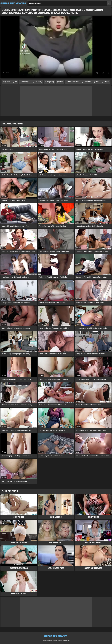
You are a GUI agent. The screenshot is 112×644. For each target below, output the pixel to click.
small (61, 82)
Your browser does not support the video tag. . (56, 47)
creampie (26, 82)
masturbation (73, 82)
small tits (87, 82)
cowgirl (106, 82)
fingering (51, 82)
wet (97, 82)
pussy (7, 82)
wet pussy (38, 82)
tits (16, 82)
